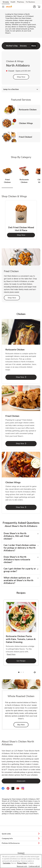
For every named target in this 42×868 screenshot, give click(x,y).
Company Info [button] (21, 839)
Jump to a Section (21, 89)
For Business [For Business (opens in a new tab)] (30, 2)
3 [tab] (23, 672)
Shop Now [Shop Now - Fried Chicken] (26, 443)
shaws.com (29, 781)
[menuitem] (12, 46)
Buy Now (23, 725)
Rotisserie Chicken (29, 110)
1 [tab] (19, 672)
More (34, 46)
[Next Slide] (39, 672)
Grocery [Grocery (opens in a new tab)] (6, 2)
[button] (34, 7)
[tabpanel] (21, 220)
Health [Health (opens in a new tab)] (13, 2)
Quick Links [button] (21, 834)
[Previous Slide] (3, 672)
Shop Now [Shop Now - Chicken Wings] (26, 507)
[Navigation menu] (3, 7)
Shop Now (21, 77)
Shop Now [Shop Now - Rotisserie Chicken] (26, 377)
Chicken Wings (27, 123)
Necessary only (22, 866)
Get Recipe (26, 661)
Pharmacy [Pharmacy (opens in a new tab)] (21, 2)
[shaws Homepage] (9, 7)
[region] (21, 861)
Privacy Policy (22, 863)
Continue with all (34, 866)
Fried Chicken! (26, 137)
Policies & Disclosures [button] (21, 843)
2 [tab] (21, 672)
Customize (7, 863)
